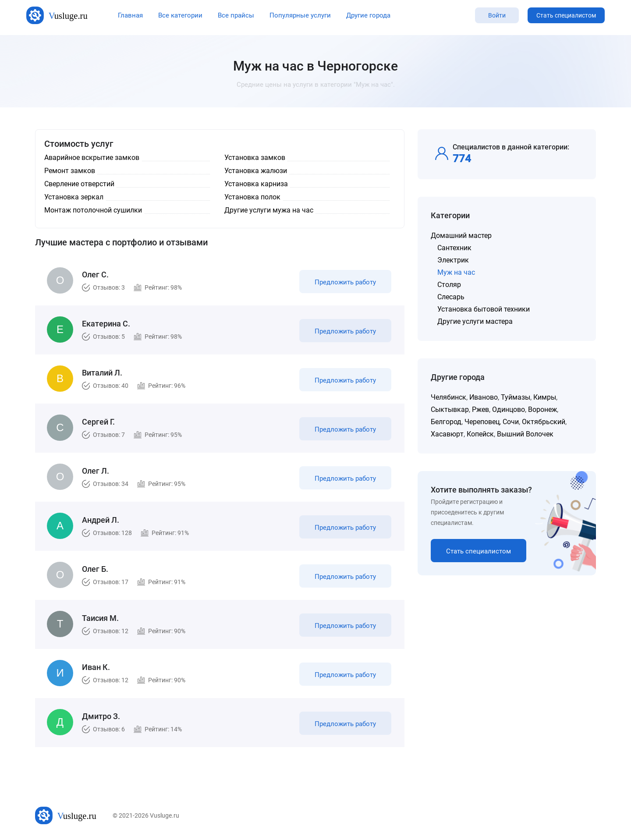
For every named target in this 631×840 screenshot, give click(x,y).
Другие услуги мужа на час (269, 210)
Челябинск (448, 397)
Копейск (480, 434)
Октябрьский (544, 422)
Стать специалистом (566, 15)
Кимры (545, 397)
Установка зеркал (74, 197)
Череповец (482, 422)
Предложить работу (345, 282)
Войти (497, 15)
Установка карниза (256, 184)
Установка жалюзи (256, 171)
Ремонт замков (70, 171)
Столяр (449, 285)
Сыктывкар (450, 409)
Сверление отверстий (79, 184)
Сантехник (454, 248)
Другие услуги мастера (475, 321)
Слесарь (451, 297)
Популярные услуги (300, 15)
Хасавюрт (447, 434)
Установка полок (252, 197)
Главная (130, 15)
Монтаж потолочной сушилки (93, 210)
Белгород (446, 422)
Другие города (368, 15)
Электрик (453, 260)
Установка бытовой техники (484, 309)
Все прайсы (236, 15)
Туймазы (516, 397)
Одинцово (509, 409)
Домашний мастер (461, 236)
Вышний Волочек (525, 434)
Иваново (484, 397)
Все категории (180, 15)
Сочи (511, 422)
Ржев (480, 409)
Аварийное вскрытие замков (92, 158)
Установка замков (255, 158)
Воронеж (542, 409)
